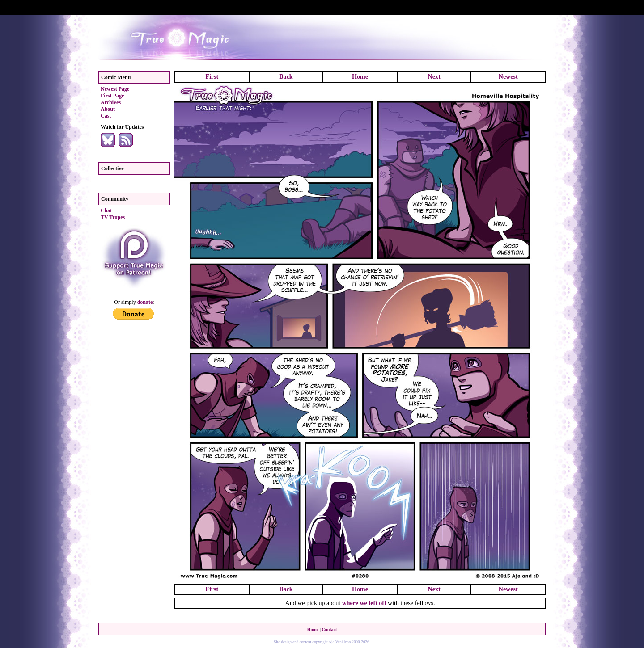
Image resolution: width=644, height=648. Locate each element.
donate (145, 302)
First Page (112, 96)
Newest (508, 77)
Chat (106, 210)
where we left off (364, 603)
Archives (111, 102)
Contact (329, 629)
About (108, 109)
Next (434, 77)
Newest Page (115, 89)
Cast (106, 116)
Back (286, 77)
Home (360, 77)
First (212, 77)
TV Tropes (113, 217)
